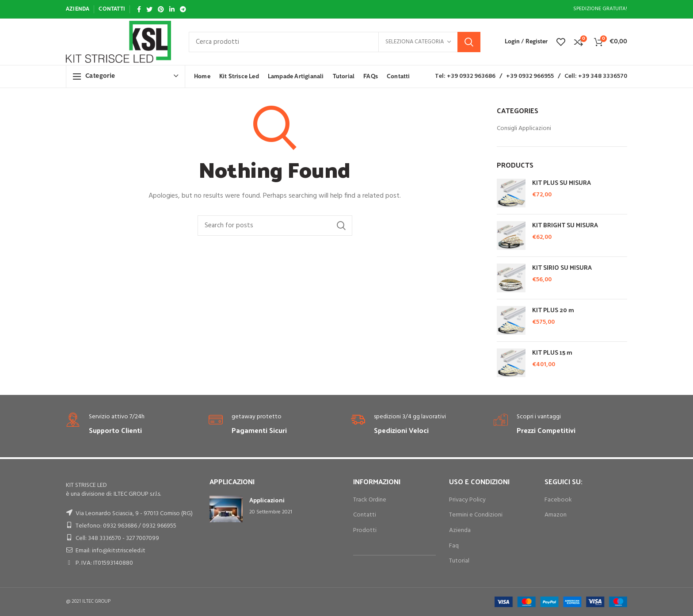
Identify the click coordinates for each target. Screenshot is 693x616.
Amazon (556, 515)
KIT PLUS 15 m (552, 352)
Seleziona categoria (415, 42)
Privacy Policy (467, 500)
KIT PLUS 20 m (553, 310)
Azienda (460, 530)
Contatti (365, 515)
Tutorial (459, 561)
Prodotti (365, 530)
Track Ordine (370, 500)
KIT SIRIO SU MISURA (562, 268)
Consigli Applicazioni (524, 129)
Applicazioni (267, 500)
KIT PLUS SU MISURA (562, 183)
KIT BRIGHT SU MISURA (565, 225)
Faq (454, 546)
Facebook (558, 500)
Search (469, 42)
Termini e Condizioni (476, 515)
